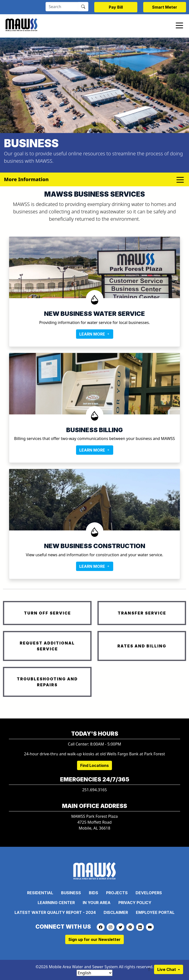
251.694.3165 (94, 790)
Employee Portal (155, 912)
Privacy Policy (135, 903)
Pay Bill (116, 7)
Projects (117, 893)
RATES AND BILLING (142, 646)
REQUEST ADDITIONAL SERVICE (47, 646)
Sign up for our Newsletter (94, 939)
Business (71, 893)
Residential (40, 893)
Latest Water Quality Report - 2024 (55, 912)
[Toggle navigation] (179, 25)
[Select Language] (94, 973)
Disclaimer (116, 912)
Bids (94, 893)
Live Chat (167, 969)
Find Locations (94, 765)
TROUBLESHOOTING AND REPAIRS (47, 682)
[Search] (62, 7)
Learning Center (56, 903)
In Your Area (97, 903)
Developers (149, 893)
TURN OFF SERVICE (47, 613)
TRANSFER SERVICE (142, 613)
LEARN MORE (95, 334)
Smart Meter (165, 7)
